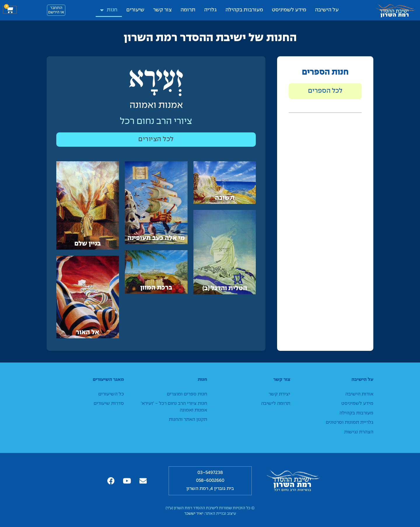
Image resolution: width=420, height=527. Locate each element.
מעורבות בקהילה (244, 10)
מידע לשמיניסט (289, 10)
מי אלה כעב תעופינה (156, 239)
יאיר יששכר (194, 514)
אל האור (87, 332)
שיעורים (135, 10)
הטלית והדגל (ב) (225, 288)
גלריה (210, 10)
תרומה (188, 10)
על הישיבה (327, 10)
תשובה (225, 198)
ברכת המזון (156, 288)
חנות (109, 10)
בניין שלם (87, 244)
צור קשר (162, 10)
